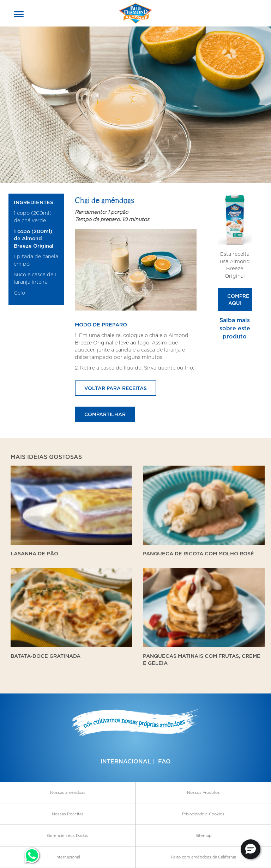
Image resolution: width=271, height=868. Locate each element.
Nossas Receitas (68, 814)
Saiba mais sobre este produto (235, 328)
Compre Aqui (238, 299)
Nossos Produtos (203, 792)
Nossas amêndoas (68, 792)
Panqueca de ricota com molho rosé (198, 553)
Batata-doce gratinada (46, 656)
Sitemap (203, 835)
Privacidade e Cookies (203, 814)
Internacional (126, 761)
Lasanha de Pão (34, 553)
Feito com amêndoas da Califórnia (203, 857)
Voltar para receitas (116, 388)
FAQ (164, 761)
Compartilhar (105, 414)
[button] (251, 849)
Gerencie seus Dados (68, 835)
